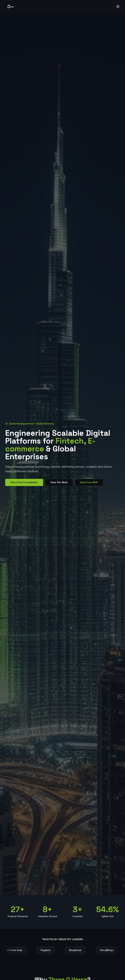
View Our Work (59, 482)
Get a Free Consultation (24, 482)
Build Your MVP (89, 482)
